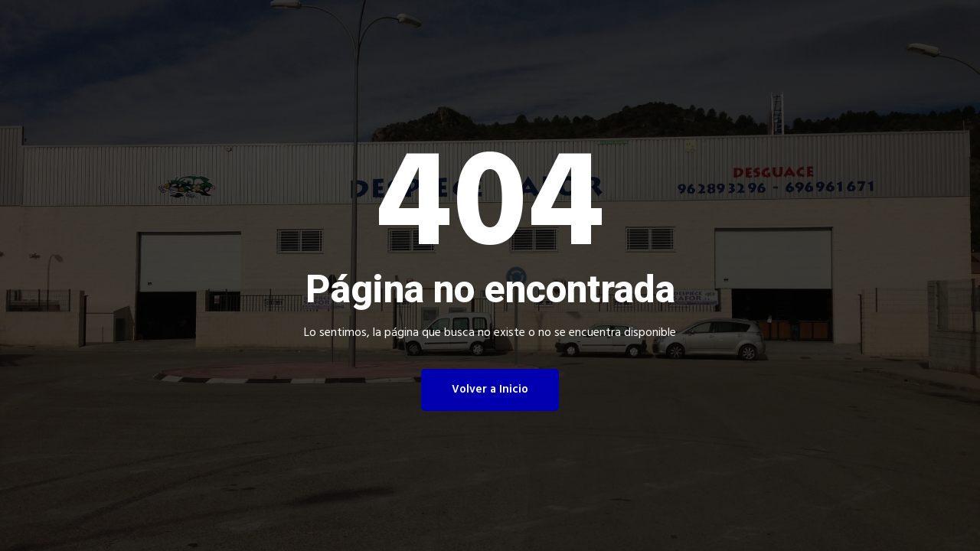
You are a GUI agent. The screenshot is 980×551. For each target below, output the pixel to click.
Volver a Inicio (490, 390)
